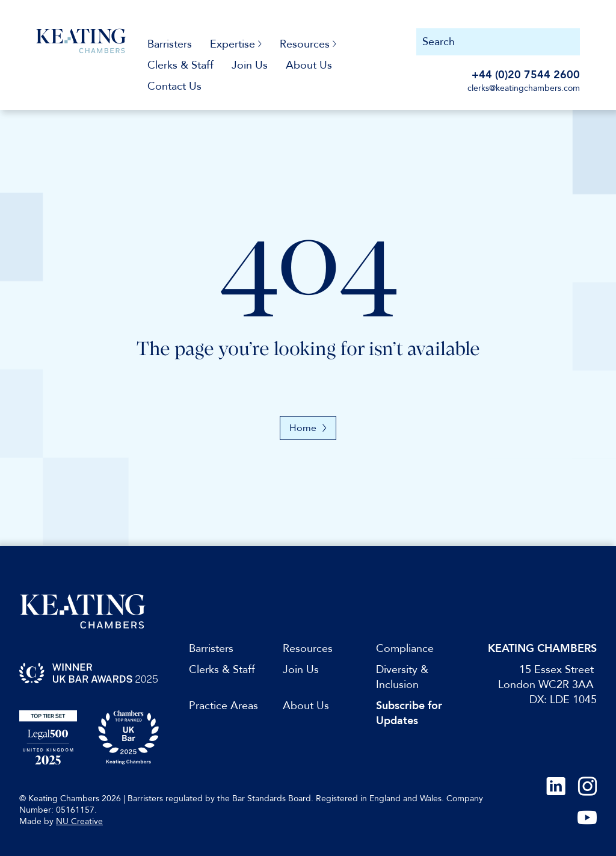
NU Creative (79, 821)
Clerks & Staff (180, 65)
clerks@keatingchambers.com (524, 88)
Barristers (170, 44)
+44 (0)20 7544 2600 (526, 75)
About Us (309, 65)
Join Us (250, 65)
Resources (308, 649)
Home (308, 428)
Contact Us (174, 86)
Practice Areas (223, 706)
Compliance (405, 649)
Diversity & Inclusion (402, 677)
